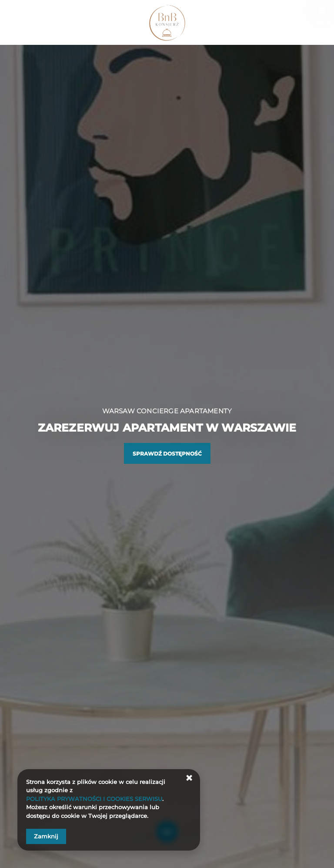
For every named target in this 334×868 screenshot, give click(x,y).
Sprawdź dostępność (167, 454)
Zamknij (46, 836)
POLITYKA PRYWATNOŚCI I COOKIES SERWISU (94, 799)
